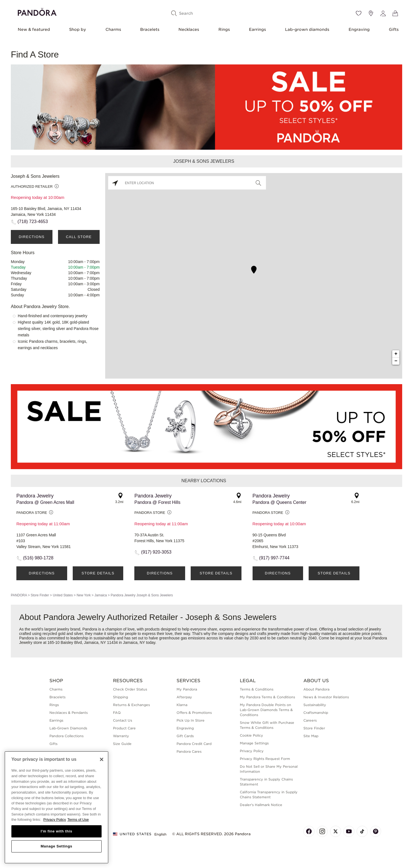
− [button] (396, 361)
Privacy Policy (252, 751)
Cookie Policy (251, 735)
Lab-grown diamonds (307, 29)
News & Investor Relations (326, 697)
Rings (224, 29)
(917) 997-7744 (274, 558)
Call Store (79, 237)
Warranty (121, 736)
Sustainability (315, 705)
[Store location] (371, 13)
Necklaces (189, 29)
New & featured (34, 29)
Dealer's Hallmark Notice (261, 805)
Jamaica (101, 595)
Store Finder (40, 595)
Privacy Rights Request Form (265, 759)
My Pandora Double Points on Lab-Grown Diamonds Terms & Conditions (266, 710)
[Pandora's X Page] (336, 831)
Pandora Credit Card (194, 744)
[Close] (102, 759)
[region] (56, 807)
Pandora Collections (66, 736)
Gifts (394, 29)
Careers (310, 720)
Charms (113, 29)
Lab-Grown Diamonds (68, 728)
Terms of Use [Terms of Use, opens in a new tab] (78, 820)
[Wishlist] (359, 13)
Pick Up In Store (191, 720)
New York (84, 595)
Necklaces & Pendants (69, 713)
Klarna (182, 705)
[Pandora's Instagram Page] (322, 831)
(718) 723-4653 (33, 222)
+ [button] (396, 354)
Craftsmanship (316, 713)
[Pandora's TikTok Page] (362, 831)
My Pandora (187, 689)
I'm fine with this (57, 831)
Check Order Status (130, 689)
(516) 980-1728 (38, 558)
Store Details (98, 573)
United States (63, 595)
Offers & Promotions (194, 713)
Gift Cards (185, 736)
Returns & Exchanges (131, 705)
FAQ (117, 713)
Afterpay (184, 697)
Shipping (120, 697)
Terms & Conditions (257, 689)
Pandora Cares (189, 751)
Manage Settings (254, 743)
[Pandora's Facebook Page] (309, 831)
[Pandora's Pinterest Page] (376, 831)
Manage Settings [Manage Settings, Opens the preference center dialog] (56, 846)
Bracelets (150, 29)
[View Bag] (395, 13)
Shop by (78, 29)
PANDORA (19, 595)
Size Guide (122, 744)
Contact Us (123, 720)
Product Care (124, 728)
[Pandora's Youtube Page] (349, 831)
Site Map (311, 736)
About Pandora (316, 689)
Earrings (257, 29)
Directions (32, 237)
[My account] (383, 13)
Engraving (359, 29)
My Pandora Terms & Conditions (267, 697)
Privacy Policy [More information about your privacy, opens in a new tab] (55, 820)
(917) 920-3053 (156, 552)
